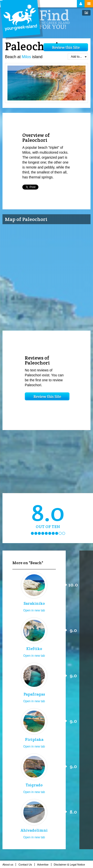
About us (9, 865)
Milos (26, 57)
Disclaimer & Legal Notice (71, 865)
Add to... (79, 57)
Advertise (44, 865)
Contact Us (26, 865)
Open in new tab (34, 610)
